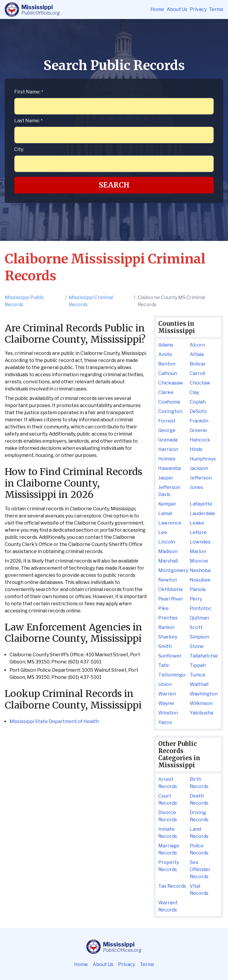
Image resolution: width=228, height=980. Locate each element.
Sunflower (170, 656)
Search (114, 185)
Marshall (168, 561)
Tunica (197, 675)
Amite (165, 354)
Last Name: (28, 121)
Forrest (167, 421)
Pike (163, 608)
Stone (197, 646)
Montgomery (173, 570)
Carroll (197, 373)
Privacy (198, 9)
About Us (177, 9)
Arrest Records (168, 783)
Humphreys (203, 459)
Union (165, 684)
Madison (168, 551)
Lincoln (167, 542)
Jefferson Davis (169, 491)
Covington (170, 411)
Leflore (198, 532)
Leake (197, 523)
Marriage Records (169, 849)
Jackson (199, 468)
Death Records (199, 799)
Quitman (199, 618)
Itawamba (170, 468)
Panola (198, 589)
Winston (168, 713)
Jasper (166, 478)
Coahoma (169, 402)
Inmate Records (168, 833)
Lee (163, 532)
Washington (204, 694)
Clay (194, 392)
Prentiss (168, 618)
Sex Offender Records (200, 869)
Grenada (168, 440)
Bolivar (198, 364)
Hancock (200, 440)
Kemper (167, 504)
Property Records (169, 866)
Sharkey (168, 637)
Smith (165, 646)
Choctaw (200, 383)
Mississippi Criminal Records (91, 301)
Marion (198, 551)
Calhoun (168, 373)
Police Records (199, 849)
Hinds (196, 449)
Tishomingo (172, 675)
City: (19, 149)
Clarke (166, 392)
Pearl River (171, 599)
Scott (196, 627)
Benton (167, 364)
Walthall (199, 684)
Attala (197, 354)
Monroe (199, 561)
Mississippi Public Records (24, 301)
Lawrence (170, 523)
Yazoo (165, 722)
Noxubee (200, 580)
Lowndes (200, 542)
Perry (196, 599)
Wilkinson (201, 703)
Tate (164, 665)
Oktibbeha (170, 589)
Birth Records (199, 783)
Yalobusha (201, 713)
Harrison (168, 449)
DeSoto (198, 411)
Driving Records (199, 816)
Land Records (199, 833)
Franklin (199, 421)
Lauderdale (202, 513)
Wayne (166, 703)
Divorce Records (168, 816)
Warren (167, 694)
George (167, 430)
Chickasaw (171, 383)
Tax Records (172, 886)
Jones (196, 487)
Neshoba (200, 570)
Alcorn (197, 345)
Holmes (167, 459)
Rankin (166, 627)
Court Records (168, 799)
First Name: (29, 92)
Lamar (166, 513)
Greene (198, 430)
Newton (168, 580)
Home (157, 9)
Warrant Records (168, 906)
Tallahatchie (204, 656)
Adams (166, 345)
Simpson (199, 637)
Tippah (198, 665)
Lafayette (201, 504)
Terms (216, 9)
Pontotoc (201, 608)
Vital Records (199, 890)
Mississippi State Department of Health (54, 721)
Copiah (198, 402)
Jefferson (201, 478)
